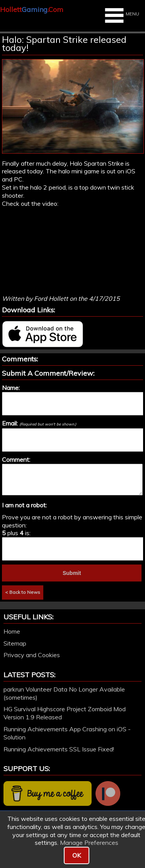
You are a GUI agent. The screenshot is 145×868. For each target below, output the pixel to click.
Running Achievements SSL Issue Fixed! (59, 749)
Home (12, 631)
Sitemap (15, 643)
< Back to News (23, 592)
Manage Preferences (89, 843)
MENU (121, 15)
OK (77, 855)
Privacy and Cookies (32, 655)
